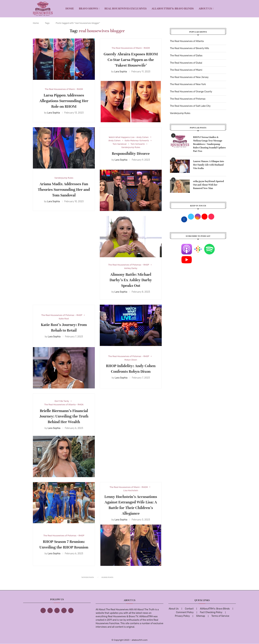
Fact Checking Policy (211, 612)
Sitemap (201, 616)
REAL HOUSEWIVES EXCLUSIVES (126, 9)
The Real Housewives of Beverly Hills (189, 48)
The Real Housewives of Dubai (186, 63)
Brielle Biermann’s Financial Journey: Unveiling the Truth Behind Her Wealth (64, 416)
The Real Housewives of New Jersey (189, 77)
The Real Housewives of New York (188, 84)
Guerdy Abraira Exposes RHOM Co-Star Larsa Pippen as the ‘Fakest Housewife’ (131, 60)
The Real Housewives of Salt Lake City (190, 106)
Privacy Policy (182, 616)
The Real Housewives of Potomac (188, 99)
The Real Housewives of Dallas (186, 56)
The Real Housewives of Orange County (191, 92)
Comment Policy (185, 612)
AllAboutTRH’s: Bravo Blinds (173, 9)
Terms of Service (220, 616)
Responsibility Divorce (131, 154)
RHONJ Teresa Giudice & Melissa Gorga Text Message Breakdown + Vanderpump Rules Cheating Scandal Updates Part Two (209, 144)
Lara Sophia (54, 113)
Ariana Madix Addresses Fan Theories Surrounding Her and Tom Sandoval (64, 190)
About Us (205, 9)
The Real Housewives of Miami (186, 70)
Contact (189, 609)
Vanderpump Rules (180, 113)
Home (70, 9)
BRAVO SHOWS (88, 9)
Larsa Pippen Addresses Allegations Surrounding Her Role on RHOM (64, 101)
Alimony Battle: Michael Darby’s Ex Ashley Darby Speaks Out (131, 280)
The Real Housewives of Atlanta (187, 41)
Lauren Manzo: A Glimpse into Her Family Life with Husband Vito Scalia (209, 165)
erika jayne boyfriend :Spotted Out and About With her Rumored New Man (208, 185)
